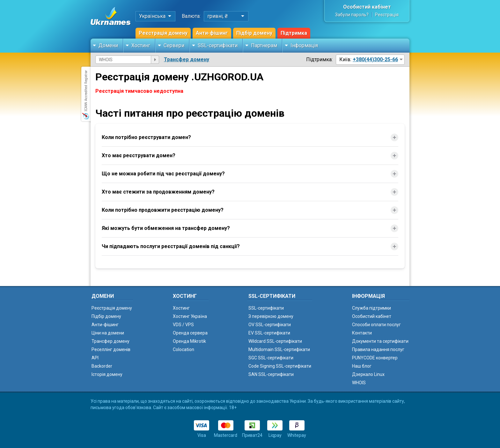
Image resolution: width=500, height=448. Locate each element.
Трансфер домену (187, 59)
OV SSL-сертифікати (270, 325)
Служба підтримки (371, 308)
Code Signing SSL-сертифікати (280, 366)
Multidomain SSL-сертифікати (279, 349)
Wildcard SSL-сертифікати (275, 341)
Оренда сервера (190, 333)
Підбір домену (254, 33)
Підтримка (294, 33)
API (95, 358)
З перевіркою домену (271, 316)
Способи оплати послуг (376, 325)
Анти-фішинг (212, 33)
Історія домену (107, 374)
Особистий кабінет (367, 7)
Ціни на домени (108, 333)
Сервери (174, 45)
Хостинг (141, 45)
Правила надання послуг (378, 349)
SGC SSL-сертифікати (271, 358)
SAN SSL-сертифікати (271, 374)
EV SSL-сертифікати (269, 333)
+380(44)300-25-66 (375, 59)
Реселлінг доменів (111, 349)
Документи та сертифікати (380, 341)
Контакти (362, 333)
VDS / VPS (183, 325)
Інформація (304, 45)
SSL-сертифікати (218, 45)
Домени (108, 45)
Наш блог (362, 366)
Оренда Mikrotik (189, 341)
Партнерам (264, 45)
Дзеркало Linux (368, 374)
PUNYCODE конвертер (375, 358)
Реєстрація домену (163, 33)
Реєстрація (387, 15)
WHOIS (359, 383)
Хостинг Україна (190, 316)
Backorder (102, 366)
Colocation (184, 349)
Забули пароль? (352, 15)
